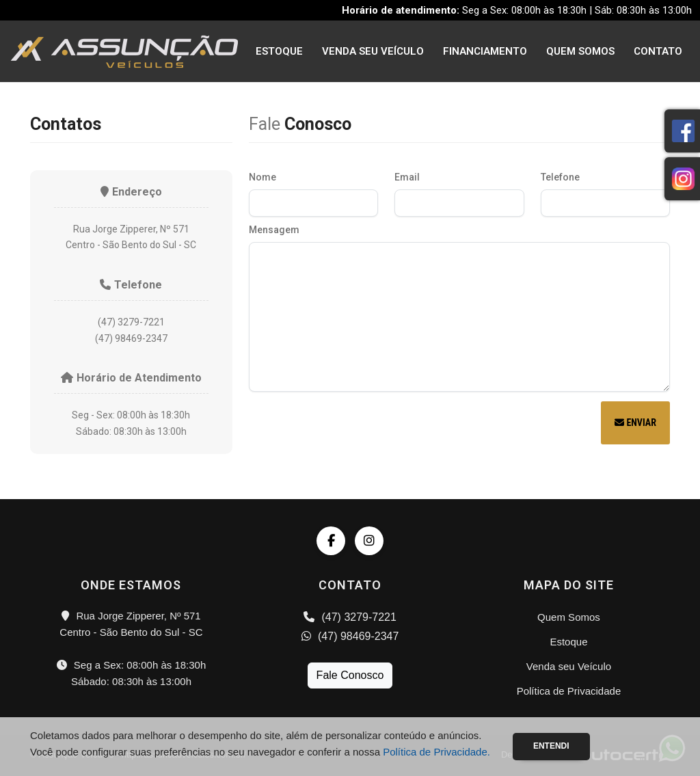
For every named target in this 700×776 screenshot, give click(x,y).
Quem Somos (580, 51)
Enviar (635, 423)
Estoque (279, 51)
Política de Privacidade (569, 691)
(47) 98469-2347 (350, 636)
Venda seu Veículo (373, 51)
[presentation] (353, 425)
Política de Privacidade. (436, 752)
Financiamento (485, 51)
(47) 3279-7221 (350, 617)
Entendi (551, 746)
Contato (658, 51)
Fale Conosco (350, 675)
